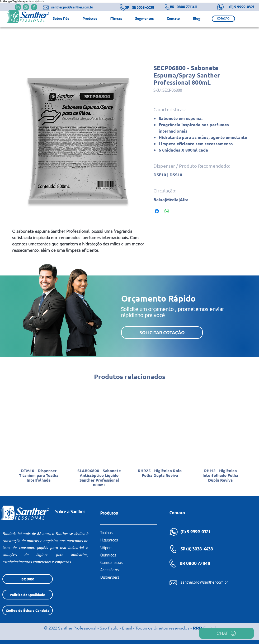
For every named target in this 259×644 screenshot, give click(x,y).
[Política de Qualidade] (28, 595)
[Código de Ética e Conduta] (28, 610)
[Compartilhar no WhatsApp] (167, 211)
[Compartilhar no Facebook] (157, 211)
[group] (130, 441)
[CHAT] (227, 633)
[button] (223, 19)
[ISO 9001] (28, 579)
